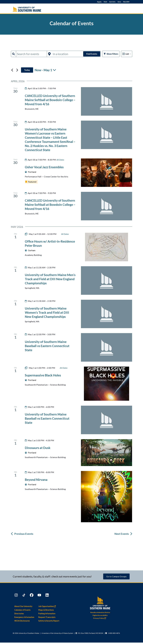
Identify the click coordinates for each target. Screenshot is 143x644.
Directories (19, 614)
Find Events (92, 54)
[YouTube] (40, 596)
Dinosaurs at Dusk (38, 448)
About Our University (23, 606)
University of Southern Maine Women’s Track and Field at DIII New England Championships (47, 312)
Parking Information (47, 614)
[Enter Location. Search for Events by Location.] (67, 54)
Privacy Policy (100, 618)
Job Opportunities (48, 606)
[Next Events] (17, 70)
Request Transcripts (47, 617)
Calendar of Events (22, 610)
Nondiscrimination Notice (100, 612)
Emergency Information (24, 617)
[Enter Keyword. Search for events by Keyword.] (31, 54)
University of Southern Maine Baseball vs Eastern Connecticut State (47, 346)
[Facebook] (32, 596)
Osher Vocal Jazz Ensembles (44, 167)
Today (27, 70)
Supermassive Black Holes (43, 375)
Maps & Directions (46, 610)
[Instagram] (16, 596)
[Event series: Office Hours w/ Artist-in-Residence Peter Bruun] (65, 234)
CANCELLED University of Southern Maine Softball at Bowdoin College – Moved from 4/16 (50, 100)
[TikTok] (24, 596)
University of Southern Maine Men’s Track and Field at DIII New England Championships (50, 279)
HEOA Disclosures (22, 621)
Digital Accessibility (100, 615)
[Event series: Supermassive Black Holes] (64, 368)
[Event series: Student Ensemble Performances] (60, 160)
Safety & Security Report (49, 621)
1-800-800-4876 (114, 633)
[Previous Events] (12, 70)
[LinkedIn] (47, 596)
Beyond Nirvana (36, 480)
